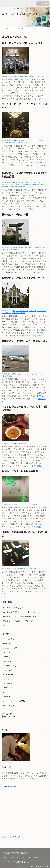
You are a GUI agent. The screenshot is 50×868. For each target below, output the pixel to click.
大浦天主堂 (15, 313)
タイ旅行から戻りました (13, 608)
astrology (7, 639)
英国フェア (28, 143)
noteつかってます (10, 786)
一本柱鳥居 (37, 248)
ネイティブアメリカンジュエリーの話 (19, 612)
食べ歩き (24, 443)
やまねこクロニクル (29, 76)
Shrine (15, 248)
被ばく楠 (9, 250)
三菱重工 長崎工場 (15, 185)
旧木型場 (42, 185)
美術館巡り (35, 504)
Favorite (6, 661)
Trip (14, 183)
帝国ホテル (21, 143)
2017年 (21, 28)
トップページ (6, 28)
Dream (6, 657)
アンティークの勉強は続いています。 (19, 621)
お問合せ (7, 862)
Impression (16, 141)
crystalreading (9, 648)
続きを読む (39, 99)
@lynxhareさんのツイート (13, 837)
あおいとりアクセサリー (14, 857)
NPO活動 (7, 683)
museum (15, 504)
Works (21, 76)
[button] (43, 3)
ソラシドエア (33, 374)
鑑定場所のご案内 (11, 853)
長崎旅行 (15, 250)
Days (5, 652)
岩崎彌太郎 (35, 185)
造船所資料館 (6, 187)
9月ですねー (8, 625)
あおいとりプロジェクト (20, 14)
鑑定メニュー (27, 853)
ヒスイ (39, 76)
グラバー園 (33, 311)
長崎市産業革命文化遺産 (18, 187)
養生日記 (7, 705)
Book (5, 644)
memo (6, 670)
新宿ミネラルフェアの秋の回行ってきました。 (23, 616)
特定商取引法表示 (21, 862)
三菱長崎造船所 (27, 185)
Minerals (16, 76)
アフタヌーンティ (39, 141)
